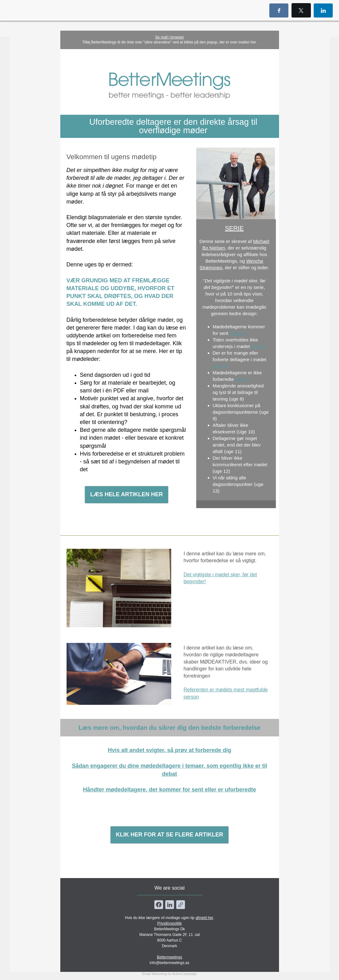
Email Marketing (154, 974)
